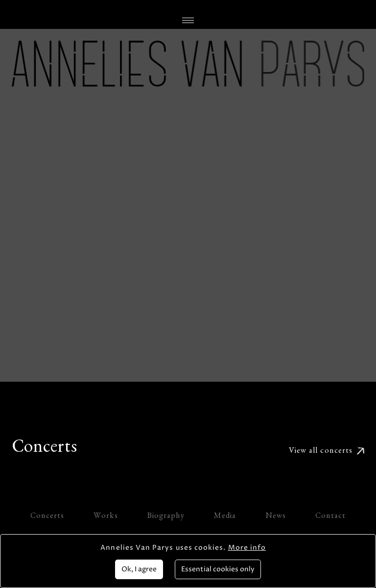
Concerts (47, 517)
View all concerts (321, 452)
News (276, 517)
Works (106, 517)
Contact (330, 517)
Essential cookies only (218, 569)
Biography (166, 517)
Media (225, 517)
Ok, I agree (139, 569)
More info (247, 548)
